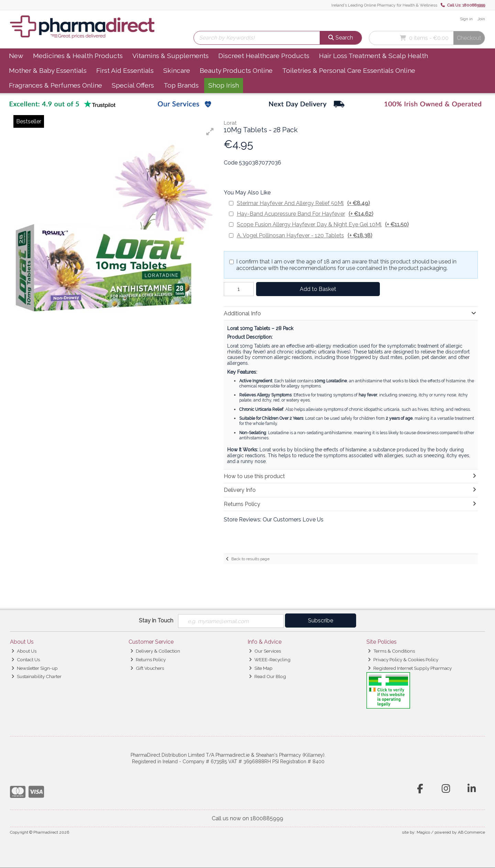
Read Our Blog (267, 677)
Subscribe (321, 621)
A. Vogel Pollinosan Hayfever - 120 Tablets (305, 235)
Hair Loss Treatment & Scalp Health (373, 56)
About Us (24, 651)
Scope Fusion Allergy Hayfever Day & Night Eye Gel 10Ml (323, 224)
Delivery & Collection (155, 651)
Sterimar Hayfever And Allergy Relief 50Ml (303, 203)
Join (481, 19)
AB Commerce (471, 832)
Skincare (177, 70)
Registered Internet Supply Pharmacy (410, 668)
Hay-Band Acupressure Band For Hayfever (305, 214)
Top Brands (181, 85)
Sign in (466, 19)
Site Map (261, 668)
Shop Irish (224, 85)
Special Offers (133, 85)
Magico (423, 832)
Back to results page (250, 559)
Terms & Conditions (391, 651)
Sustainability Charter (36, 677)
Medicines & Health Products (78, 56)
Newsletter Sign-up (35, 668)
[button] (210, 132)
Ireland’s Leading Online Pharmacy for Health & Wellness (384, 5)
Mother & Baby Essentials (48, 70)
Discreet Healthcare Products (264, 56)
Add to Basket (317, 289)
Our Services (265, 651)
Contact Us (26, 660)
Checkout (469, 38)
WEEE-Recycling (270, 660)
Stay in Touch (156, 621)
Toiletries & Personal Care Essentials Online (349, 70)
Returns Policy (148, 660)
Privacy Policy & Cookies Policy (403, 660)
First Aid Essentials (125, 70)
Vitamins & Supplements (170, 56)
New (16, 56)
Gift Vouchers (147, 668)
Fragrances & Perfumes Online (56, 85)
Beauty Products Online (236, 70)
